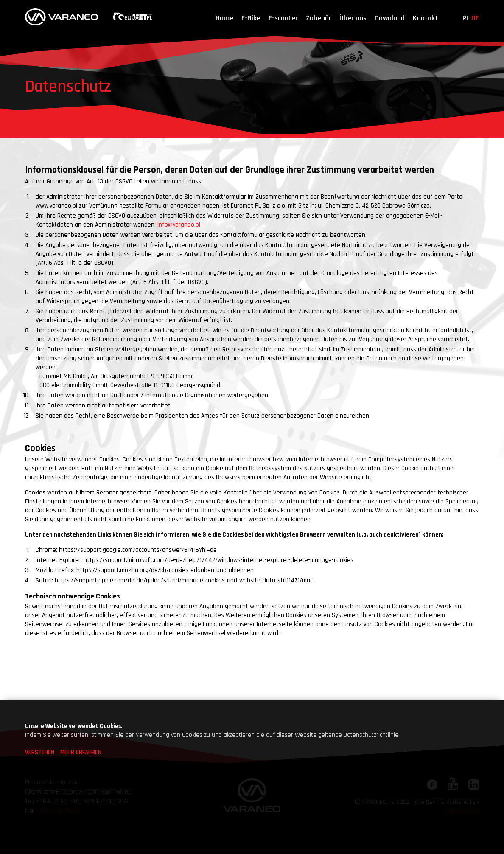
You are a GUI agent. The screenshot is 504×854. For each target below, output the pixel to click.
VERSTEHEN (40, 752)
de (475, 18)
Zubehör (319, 18)
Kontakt (425, 18)
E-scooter (283, 18)
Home (224, 18)
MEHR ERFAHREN (81, 752)
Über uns (353, 18)
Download (390, 18)
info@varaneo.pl (179, 225)
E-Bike (251, 18)
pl (466, 18)
